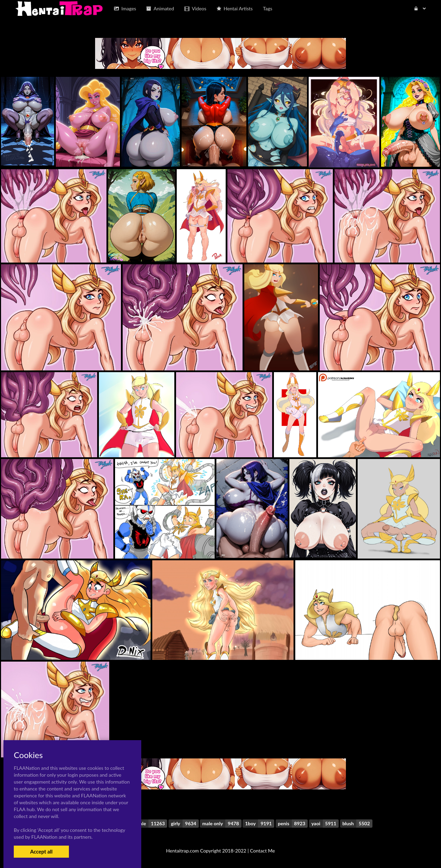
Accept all (41, 851)
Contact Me (263, 851)
